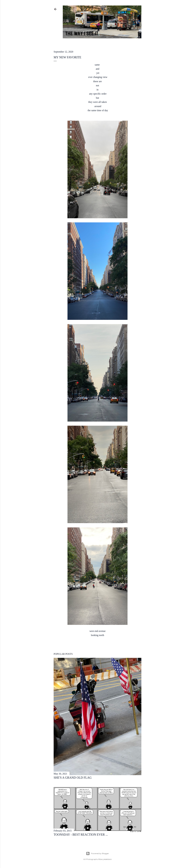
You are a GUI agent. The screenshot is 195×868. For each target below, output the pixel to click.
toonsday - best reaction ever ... (81, 835)
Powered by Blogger (97, 853)
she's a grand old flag (73, 778)
